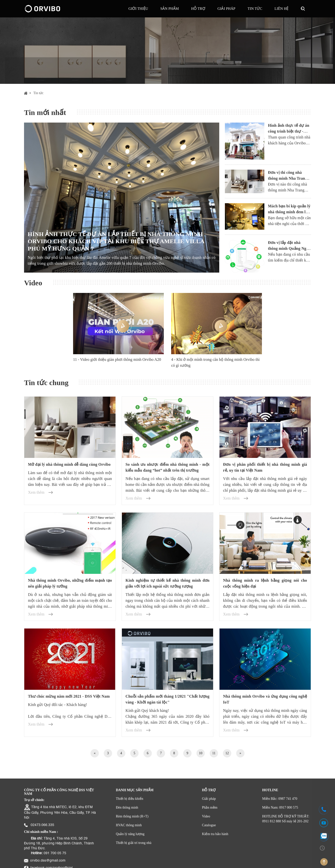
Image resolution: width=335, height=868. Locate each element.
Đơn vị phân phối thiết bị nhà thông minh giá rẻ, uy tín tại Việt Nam (265, 467)
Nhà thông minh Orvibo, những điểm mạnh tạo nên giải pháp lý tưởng (70, 583)
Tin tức (255, 9)
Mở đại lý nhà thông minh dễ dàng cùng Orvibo (69, 464)
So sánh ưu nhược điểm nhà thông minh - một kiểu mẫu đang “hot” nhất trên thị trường (167, 467)
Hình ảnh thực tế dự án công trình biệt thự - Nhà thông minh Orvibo (289, 131)
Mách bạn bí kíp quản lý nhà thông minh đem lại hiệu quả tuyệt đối (289, 212)
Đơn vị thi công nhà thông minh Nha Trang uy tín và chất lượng (288, 178)
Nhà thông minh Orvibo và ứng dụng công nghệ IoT (265, 699)
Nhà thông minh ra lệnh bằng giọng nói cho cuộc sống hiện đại (265, 583)
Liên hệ (281, 9)
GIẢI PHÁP (226, 9)
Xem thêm (36, 492)
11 (214, 753)
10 (201, 753)
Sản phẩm (170, 9)
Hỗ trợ (198, 9)
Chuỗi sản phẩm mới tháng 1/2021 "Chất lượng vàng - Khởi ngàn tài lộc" (167, 699)
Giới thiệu (138, 9)
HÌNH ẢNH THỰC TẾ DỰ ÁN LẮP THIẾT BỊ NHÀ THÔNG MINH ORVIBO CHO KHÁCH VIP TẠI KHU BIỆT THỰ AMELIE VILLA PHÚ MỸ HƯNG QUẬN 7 (116, 241)
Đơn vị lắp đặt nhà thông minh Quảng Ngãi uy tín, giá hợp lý (289, 248)
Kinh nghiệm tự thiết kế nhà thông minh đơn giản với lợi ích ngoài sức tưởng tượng (167, 583)
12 (227, 753)
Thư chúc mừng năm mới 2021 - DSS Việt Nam (69, 696)
